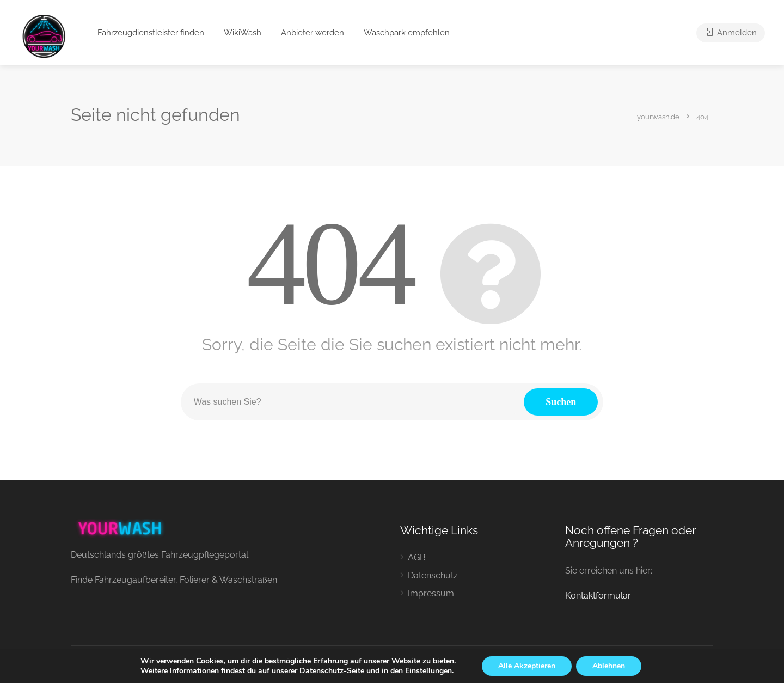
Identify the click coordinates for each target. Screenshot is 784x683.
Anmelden (731, 33)
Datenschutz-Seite (332, 671)
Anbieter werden (313, 33)
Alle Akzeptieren (527, 666)
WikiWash (243, 33)
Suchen (561, 402)
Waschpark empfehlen (407, 33)
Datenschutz (433, 575)
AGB (417, 557)
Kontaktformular (598, 596)
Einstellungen (428, 671)
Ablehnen (609, 666)
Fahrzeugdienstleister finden (151, 33)
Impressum (431, 593)
